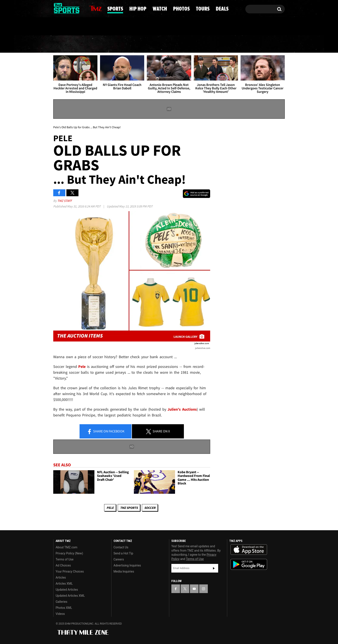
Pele (110, 508)
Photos (202, 44)
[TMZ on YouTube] (194, 589)
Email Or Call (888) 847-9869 (103, 27)
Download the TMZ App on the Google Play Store (249, 564)
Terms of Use (65, 559)
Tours (236, 44)
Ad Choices (63, 565)
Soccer (150, 508)
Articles (61, 578)
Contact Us (121, 547)
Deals (267, 44)
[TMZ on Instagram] (79, 8)
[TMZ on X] (63, 8)
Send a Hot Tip (123, 553)
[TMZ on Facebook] (57, 8)
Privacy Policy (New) (69, 553)
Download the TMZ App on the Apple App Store (249, 550)
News (64, 44)
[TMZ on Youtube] (71, 8)
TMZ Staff (65, 201)
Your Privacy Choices (70, 571)
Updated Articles (67, 590)
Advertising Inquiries (127, 565)
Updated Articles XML (70, 596)
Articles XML (64, 584)
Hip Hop (132, 44)
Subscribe (214, 568)
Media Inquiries (124, 571)
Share (106, 432)
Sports (96, 44)
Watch (167, 44)
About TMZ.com (67, 547)
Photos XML (64, 608)
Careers (119, 559)
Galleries (61, 602)
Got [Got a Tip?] (67, 27)
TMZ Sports (129, 508)
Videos (60, 614)
